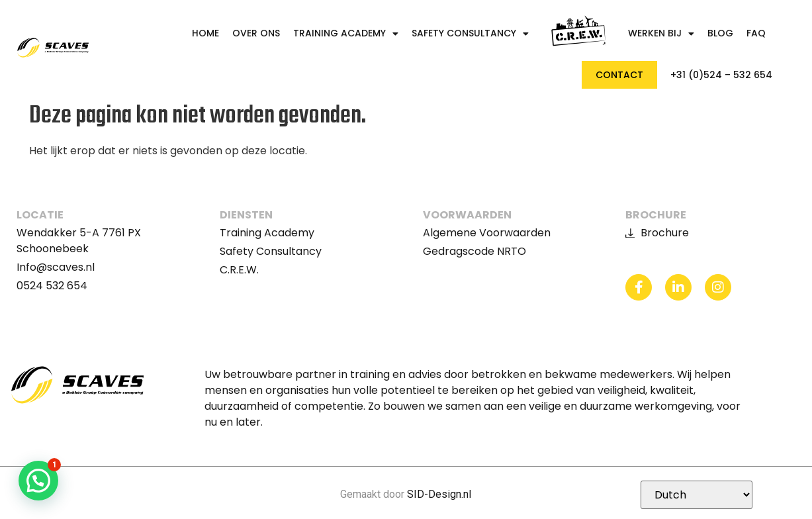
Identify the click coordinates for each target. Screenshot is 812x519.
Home (205, 33)
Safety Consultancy (470, 33)
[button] (38, 481)
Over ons (256, 33)
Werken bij (661, 33)
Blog (720, 33)
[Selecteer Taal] (697, 495)
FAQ (756, 33)
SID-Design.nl (439, 494)
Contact (619, 75)
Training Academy (346, 33)
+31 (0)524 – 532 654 (721, 75)
